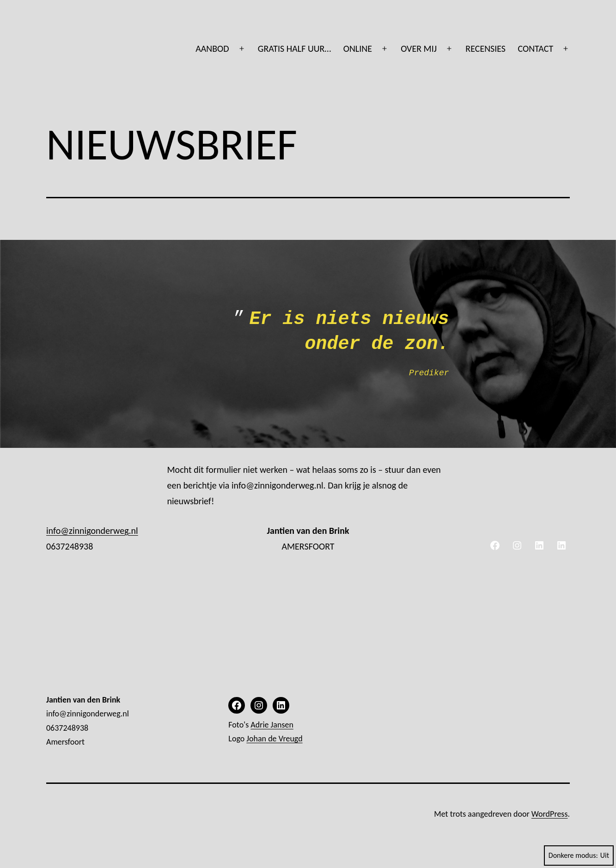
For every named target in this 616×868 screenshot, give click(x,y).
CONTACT (535, 49)
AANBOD (212, 49)
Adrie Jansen (272, 725)
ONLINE (358, 49)
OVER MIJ (419, 49)
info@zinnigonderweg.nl (92, 531)
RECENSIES (485, 49)
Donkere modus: (579, 856)
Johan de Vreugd (274, 739)
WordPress (550, 814)
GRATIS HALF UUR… (294, 49)
